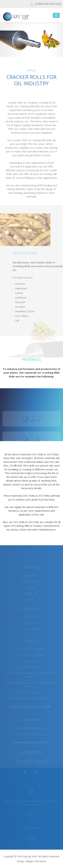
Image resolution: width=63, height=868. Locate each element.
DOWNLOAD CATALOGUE (48, 4)
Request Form (31, 624)
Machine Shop (31, 595)
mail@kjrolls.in (32, 852)
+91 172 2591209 (32, 829)
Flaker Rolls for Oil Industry (31, 650)
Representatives (31, 630)
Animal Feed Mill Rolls (30, 668)
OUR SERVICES (32, 754)
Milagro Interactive (36, 861)
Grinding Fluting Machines (31, 729)
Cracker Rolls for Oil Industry (31, 656)
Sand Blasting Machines (30, 735)
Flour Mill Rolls (31, 662)
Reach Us (30, 618)
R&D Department (31, 583)
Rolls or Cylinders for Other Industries (31, 700)
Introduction (30, 576)
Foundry (30, 589)
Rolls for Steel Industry (31, 693)
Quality (30, 601)
